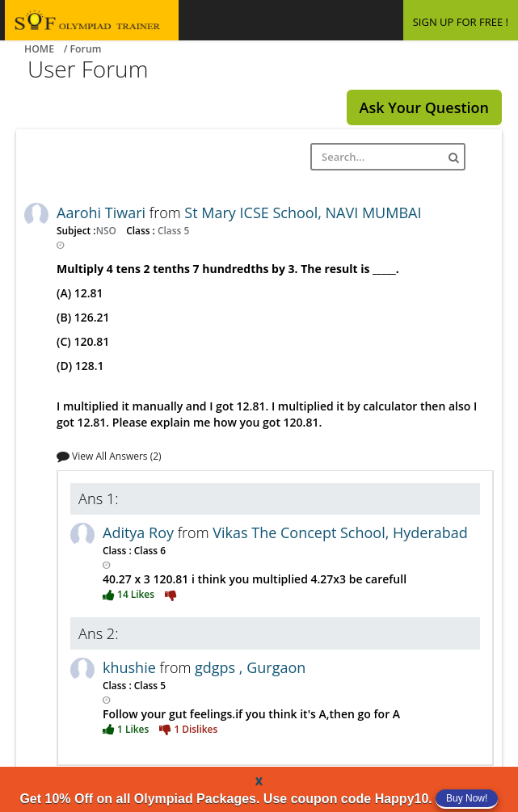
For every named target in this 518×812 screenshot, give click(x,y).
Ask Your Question (424, 107)
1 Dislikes (188, 729)
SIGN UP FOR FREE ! (461, 22)
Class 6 (149, 550)
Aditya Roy (140, 532)
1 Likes (127, 729)
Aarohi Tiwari (103, 212)
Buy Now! (467, 798)
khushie (131, 667)
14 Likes (130, 594)
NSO (107, 230)
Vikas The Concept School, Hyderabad (340, 532)
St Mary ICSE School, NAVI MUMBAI (303, 212)
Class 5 (172, 230)
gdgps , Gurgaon (250, 667)
